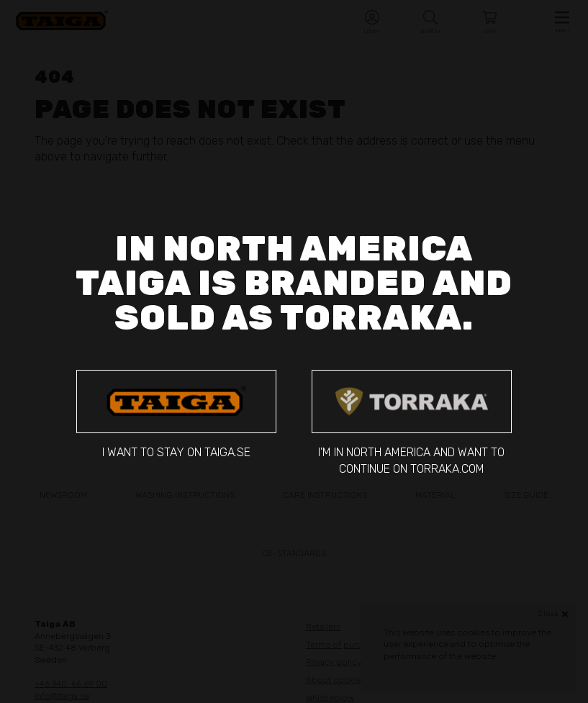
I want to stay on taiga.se (176, 414)
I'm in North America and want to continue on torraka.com (412, 423)
